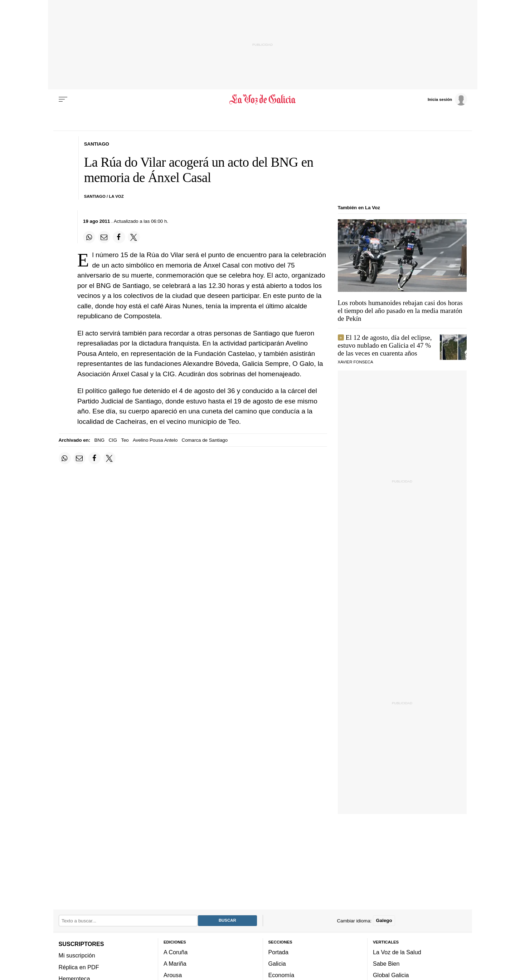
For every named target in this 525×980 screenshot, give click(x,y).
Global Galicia (391, 975)
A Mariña (175, 964)
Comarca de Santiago (205, 440)
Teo (125, 440)
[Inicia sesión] (447, 99)
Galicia (277, 964)
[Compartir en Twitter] (134, 237)
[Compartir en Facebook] (119, 237)
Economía (281, 975)
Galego (384, 921)
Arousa (173, 975)
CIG (113, 440)
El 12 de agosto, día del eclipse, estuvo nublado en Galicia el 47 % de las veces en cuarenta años (385, 345)
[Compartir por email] (104, 237)
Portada (279, 952)
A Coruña (176, 952)
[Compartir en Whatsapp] (89, 237)
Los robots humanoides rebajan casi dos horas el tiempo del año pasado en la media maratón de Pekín (400, 311)
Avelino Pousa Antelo (155, 440)
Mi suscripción (77, 956)
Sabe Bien (386, 964)
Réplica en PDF (79, 967)
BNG (99, 440)
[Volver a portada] (262, 99)
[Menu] (63, 99)
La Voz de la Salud (397, 952)
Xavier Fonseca (356, 362)
